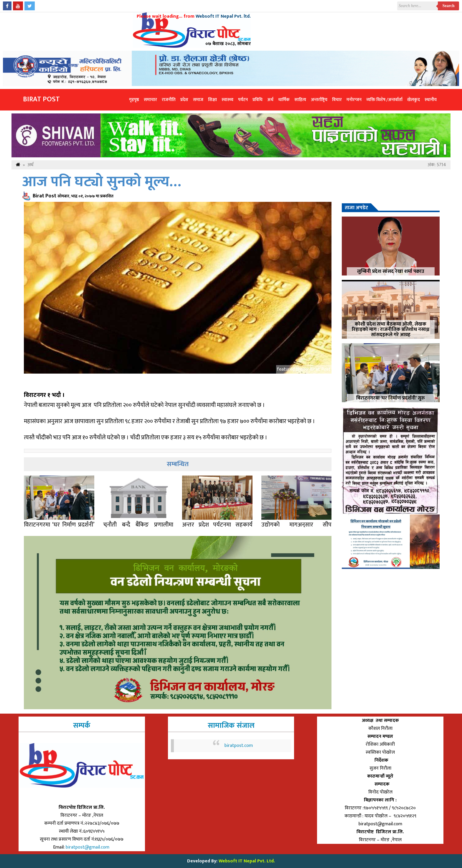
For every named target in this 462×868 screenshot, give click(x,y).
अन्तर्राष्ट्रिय (319, 100)
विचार (337, 100)
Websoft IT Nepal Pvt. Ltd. (247, 861)
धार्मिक (284, 100)
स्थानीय (431, 100)
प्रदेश (184, 100)
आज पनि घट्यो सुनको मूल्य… (102, 182)
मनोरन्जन (354, 100)
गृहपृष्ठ (134, 100)
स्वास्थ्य (227, 100)
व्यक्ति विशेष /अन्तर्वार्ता (384, 100)
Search (449, 6)
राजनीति (169, 100)
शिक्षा (212, 100)
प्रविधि (258, 100)
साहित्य (300, 100)
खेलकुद (414, 100)
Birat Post (41, 99)
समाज (198, 100)
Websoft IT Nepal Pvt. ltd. (223, 16)
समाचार (150, 100)
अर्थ (270, 100)
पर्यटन (243, 100)
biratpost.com (239, 746)
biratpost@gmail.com (88, 847)
